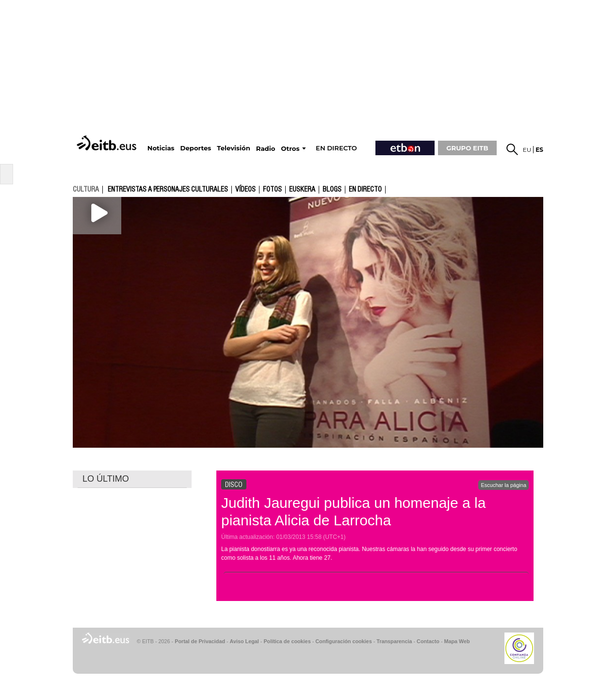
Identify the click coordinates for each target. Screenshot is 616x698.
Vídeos (245, 190)
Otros (290, 149)
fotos (272, 190)
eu (527, 150)
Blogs (332, 190)
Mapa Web (457, 641)
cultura (86, 189)
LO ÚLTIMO (106, 479)
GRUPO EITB (467, 148)
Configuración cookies (343, 641)
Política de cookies (287, 641)
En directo (365, 190)
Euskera (302, 190)
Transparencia (394, 641)
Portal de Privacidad (200, 641)
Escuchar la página (503, 485)
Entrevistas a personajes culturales (168, 190)
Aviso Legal (244, 641)
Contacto (428, 641)
